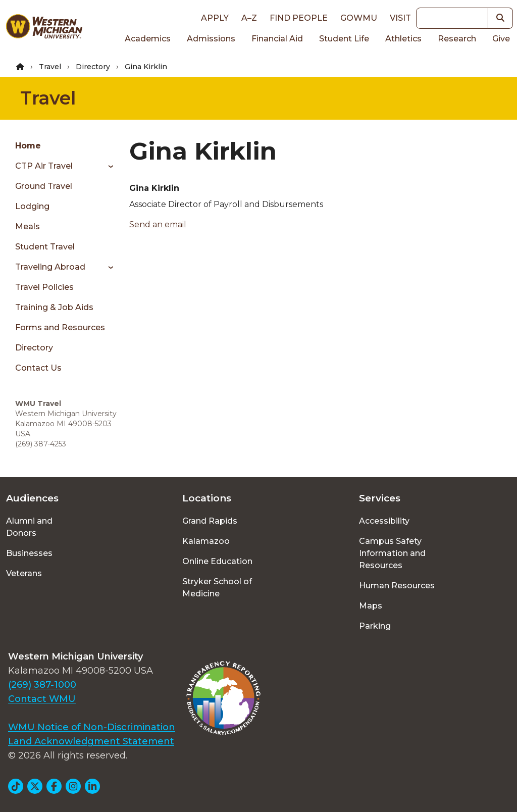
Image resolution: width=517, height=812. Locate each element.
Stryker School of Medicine (217, 588)
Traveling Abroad (50, 267)
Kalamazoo (206, 541)
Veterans (24, 573)
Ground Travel (44, 186)
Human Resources (397, 586)
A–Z (249, 18)
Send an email (158, 224)
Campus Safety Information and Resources (392, 553)
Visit (400, 18)
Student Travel (45, 247)
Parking (375, 626)
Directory (93, 67)
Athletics (403, 39)
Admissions (211, 39)
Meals (28, 226)
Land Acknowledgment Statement (91, 741)
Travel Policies (44, 287)
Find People (299, 18)
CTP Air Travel (44, 166)
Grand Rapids (210, 521)
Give (501, 39)
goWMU (359, 18)
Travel (50, 67)
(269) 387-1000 (42, 685)
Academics (148, 39)
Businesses (29, 553)
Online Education (217, 561)
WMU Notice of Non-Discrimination (92, 727)
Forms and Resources (60, 327)
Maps (371, 606)
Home (28, 146)
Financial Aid (277, 39)
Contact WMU (42, 699)
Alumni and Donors (29, 527)
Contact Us (38, 368)
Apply (215, 18)
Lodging (32, 206)
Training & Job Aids (54, 307)
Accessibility (384, 521)
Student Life (344, 39)
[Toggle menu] (107, 166)
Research (457, 39)
